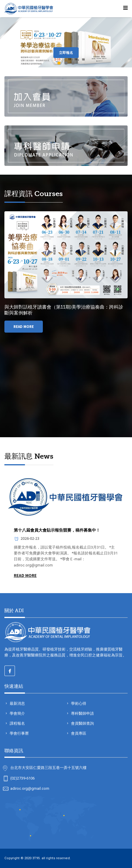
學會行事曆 (19, 733)
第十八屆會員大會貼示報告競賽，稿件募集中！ (57, 530)
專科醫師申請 (82, 713)
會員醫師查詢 (82, 723)
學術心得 (78, 703)
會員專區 (78, 733)
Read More (24, 327)
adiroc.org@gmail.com (30, 788)
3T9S (36, 858)
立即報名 (66, 53)
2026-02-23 (27, 539)
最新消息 (17, 703)
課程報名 (17, 723)
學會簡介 (17, 713)
